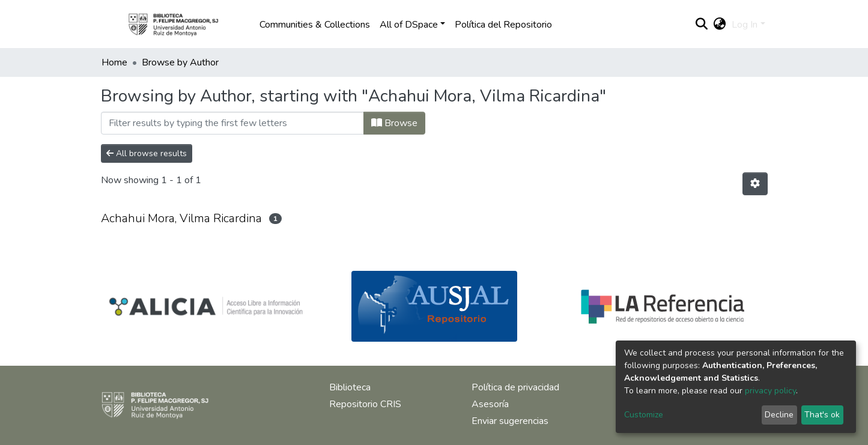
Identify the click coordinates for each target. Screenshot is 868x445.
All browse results (147, 153)
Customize (644, 415)
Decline (779, 415)
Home (114, 62)
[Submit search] (701, 25)
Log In (745, 25)
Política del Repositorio (503, 25)
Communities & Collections (315, 25)
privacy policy (770, 391)
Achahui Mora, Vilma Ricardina (181, 218)
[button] (719, 25)
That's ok (822, 415)
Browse (394, 123)
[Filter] (232, 123)
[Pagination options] (755, 184)
